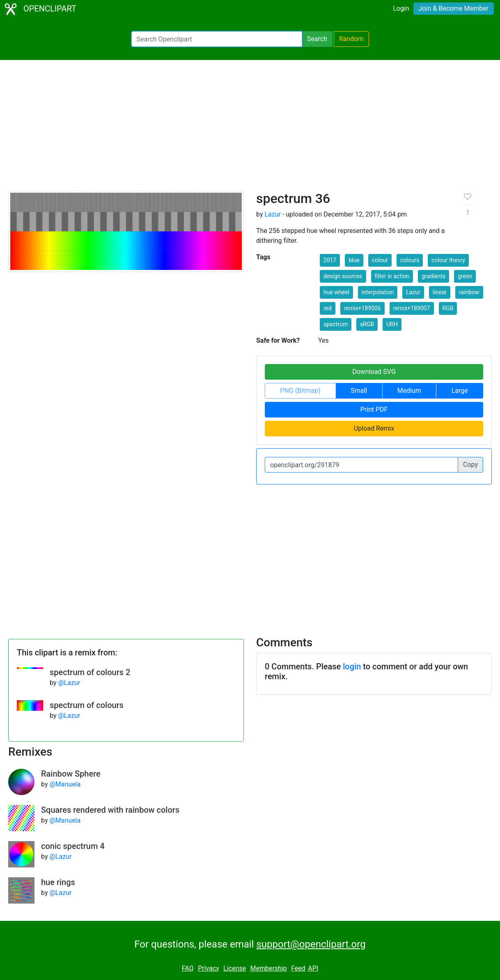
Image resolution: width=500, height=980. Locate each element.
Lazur (273, 214)
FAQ (188, 968)
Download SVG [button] (374, 372)
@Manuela (65, 784)
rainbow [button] (469, 292)
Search (317, 39)
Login (401, 8)
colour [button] (380, 260)
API (313, 968)
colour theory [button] (448, 260)
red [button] (328, 308)
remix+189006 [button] (362, 308)
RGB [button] (448, 308)
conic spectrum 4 (73, 846)
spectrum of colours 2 (90, 672)
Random (351, 39)
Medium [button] (409, 391)
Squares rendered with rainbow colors (110, 810)
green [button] (465, 276)
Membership (268, 968)
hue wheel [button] (336, 292)
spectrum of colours (87, 705)
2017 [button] (330, 260)
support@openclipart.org (311, 944)
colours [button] (410, 260)
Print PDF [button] (374, 409)
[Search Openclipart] (217, 39)
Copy (470, 465)
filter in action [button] (392, 276)
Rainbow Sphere (71, 774)
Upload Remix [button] (374, 428)
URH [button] (392, 324)
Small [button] (359, 391)
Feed (298, 968)
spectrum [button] (336, 324)
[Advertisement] (250, 129)
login (352, 666)
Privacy (209, 968)
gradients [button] (433, 276)
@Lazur (69, 683)
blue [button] (354, 260)
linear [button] (440, 292)
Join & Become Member (454, 8)
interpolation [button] (378, 292)
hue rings (58, 882)
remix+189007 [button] (412, 308)
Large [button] (460, 391)
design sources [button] (343, 276)
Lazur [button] (413, 292)
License (235, 968)
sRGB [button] (367, 324)
